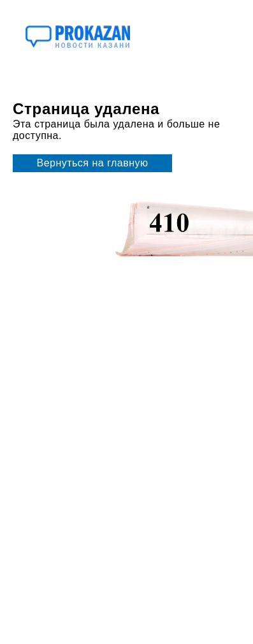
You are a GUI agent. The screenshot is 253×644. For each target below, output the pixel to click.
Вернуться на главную (93, 163)
